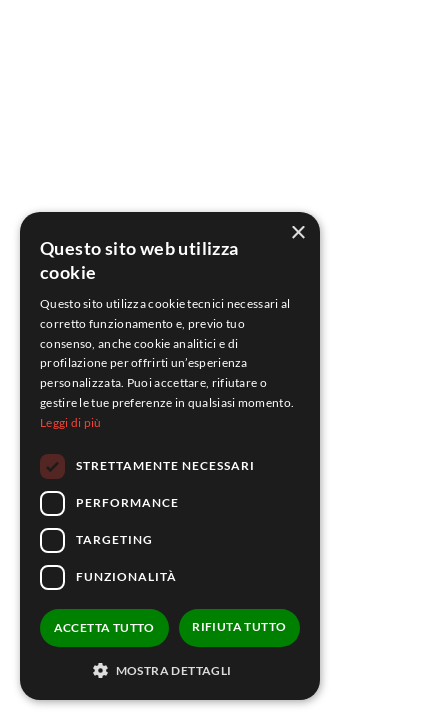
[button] (170, 670)
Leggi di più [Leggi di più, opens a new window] (71, 422)
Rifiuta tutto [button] (239, 626)
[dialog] (170, 456)
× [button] (297, 233)
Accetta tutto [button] (104, 627)
